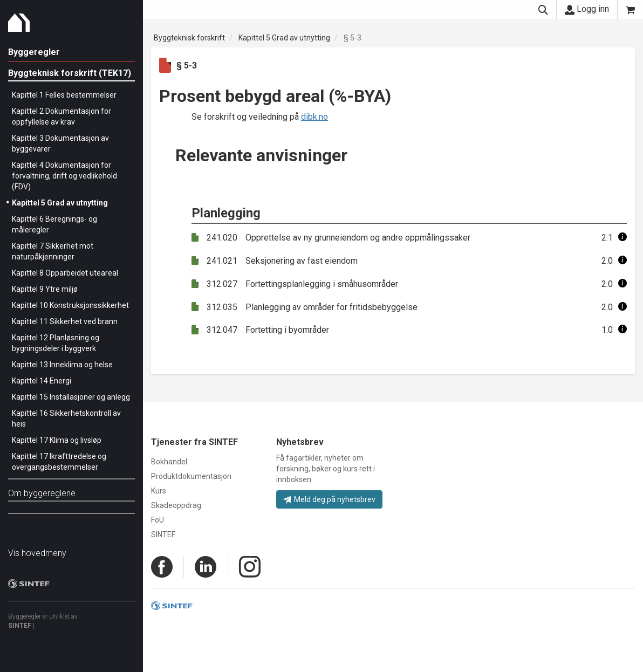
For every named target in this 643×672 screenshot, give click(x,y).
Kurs (159, 491)
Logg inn (587, 9)
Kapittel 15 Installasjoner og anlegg (71, 397)
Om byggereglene (42, 493)
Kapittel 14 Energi (42, 381)
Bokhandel (169, 462)
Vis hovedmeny (37, 553)
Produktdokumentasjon (191, 476)
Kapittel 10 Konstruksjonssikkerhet (70, 305)
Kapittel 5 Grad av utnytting (60, 203)
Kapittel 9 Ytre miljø (45, 289)
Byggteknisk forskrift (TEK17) (70, 73)
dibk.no (314, 117)
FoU (158, 520)
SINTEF (20, 626)
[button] (623, 238)
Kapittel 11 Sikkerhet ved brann (65, 321)
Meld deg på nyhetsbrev (329, 499)
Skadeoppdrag (176, 505)
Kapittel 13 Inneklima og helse (62, 365)
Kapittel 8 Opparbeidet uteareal (65, 273)
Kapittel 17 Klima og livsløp (57, 440)
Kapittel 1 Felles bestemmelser (64, 95)
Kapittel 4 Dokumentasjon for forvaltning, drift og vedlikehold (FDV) (64, 176)
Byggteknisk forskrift (189, 38)
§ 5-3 (353, 38)
